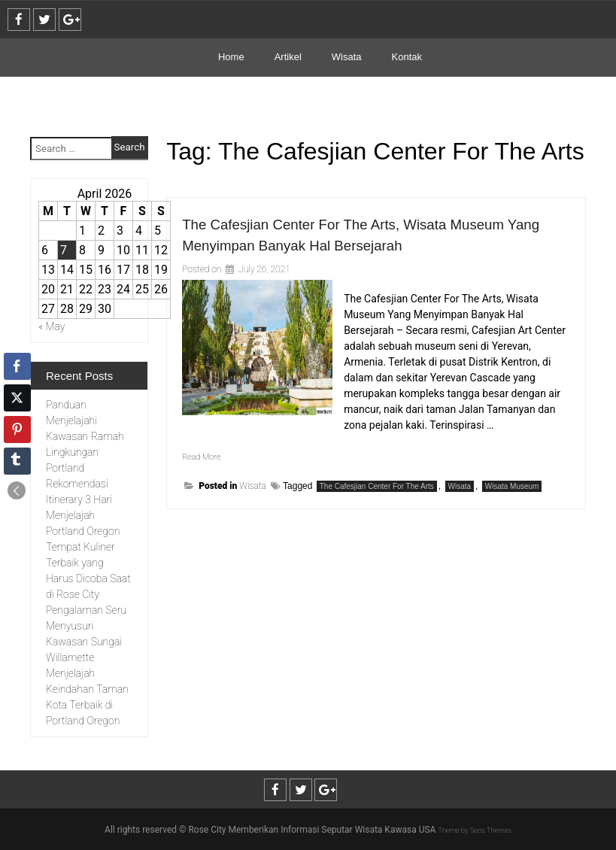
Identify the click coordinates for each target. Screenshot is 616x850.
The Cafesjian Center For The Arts (377, 507)
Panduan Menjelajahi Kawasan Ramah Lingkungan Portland (85, 436)
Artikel (288, 57)
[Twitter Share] (17, 398)
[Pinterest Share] (17, 430)
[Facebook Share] (17, 366)
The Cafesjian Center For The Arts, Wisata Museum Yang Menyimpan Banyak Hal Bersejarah (352, 244)
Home (231, 57)
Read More (207, 477)
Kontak (407, 57)
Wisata (347, 57)
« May (52, 326)
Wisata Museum (512, 507)
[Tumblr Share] (17, 461)
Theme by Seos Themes (474, 830)
